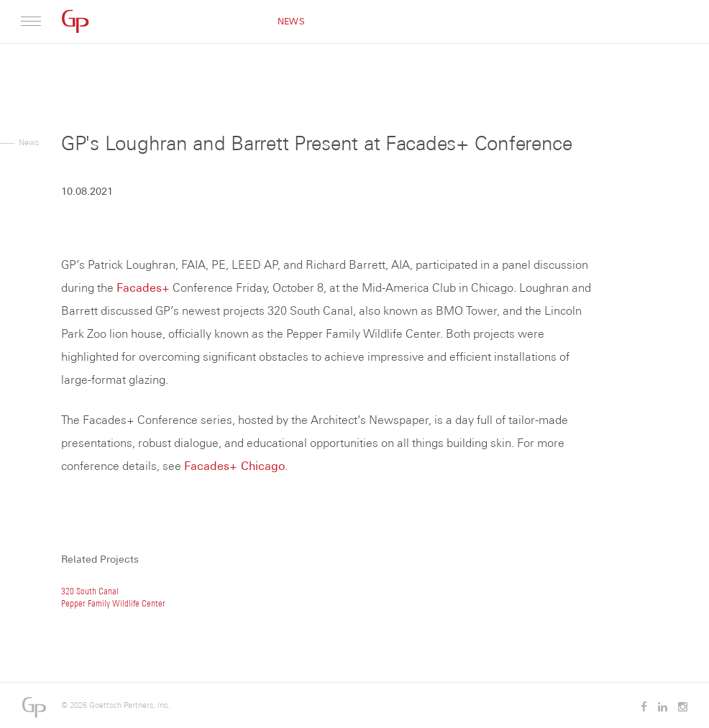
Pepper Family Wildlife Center (113, 603)
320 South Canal (90, 591)
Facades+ (143, 288)
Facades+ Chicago (234, 466)
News (291, 22)
